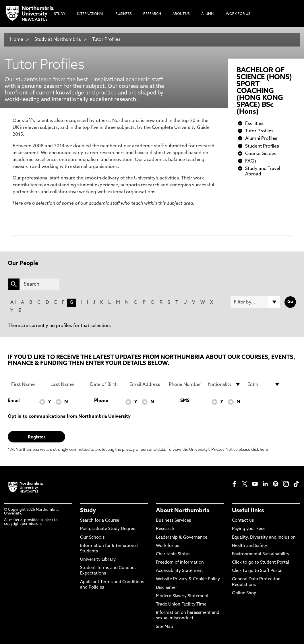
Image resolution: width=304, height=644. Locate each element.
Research (165, 529)
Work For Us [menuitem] (238, 14)
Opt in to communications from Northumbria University (69, 417)
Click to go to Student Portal (261, 563)
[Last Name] (67, 384)
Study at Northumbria (58, 40)
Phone (101, 401)
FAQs (251, 161)
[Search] (39, 284)
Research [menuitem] (152, 14)
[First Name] (28, 384)
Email (14, 401)
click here (260, 450)
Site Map (164, 627)
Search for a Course (100, 521)
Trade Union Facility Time (181, 605)
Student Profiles (262, 146)
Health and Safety (250, 546)
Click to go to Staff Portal (257, 571)
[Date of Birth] (107, 384)
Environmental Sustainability (261, 554)
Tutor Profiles (106, 40)
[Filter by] (255, 302)
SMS (185, 401)
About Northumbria (183, 511)
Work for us (168, 546)
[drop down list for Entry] (264, 384)
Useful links (248, 511)
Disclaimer (166, 588)
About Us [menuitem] (181, 14)
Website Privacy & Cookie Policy (188, 579)
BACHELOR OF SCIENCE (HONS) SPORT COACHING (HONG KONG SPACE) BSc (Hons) (264, 91)
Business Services (173, 521)
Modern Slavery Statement (182, 596)
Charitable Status (173, 554)
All (13, 303)
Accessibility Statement (179, 571)
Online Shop (244, 593)
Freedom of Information (180, 563)
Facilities (254, 124)
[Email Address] (146, 384)
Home (17, 40)
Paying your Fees (249, 529)
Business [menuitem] (124, 14)
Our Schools (92, 538)
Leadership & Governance (182, 538)
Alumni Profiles (261, 139)
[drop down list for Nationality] (224, 384)
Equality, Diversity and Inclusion (264, 538)
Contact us (243, 521)
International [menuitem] (90, 14)
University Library (98, 560)
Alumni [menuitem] (208, 14)
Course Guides (261, 154)
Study (88, 511)
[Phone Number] (185, 384)
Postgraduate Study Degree (108, 529)
